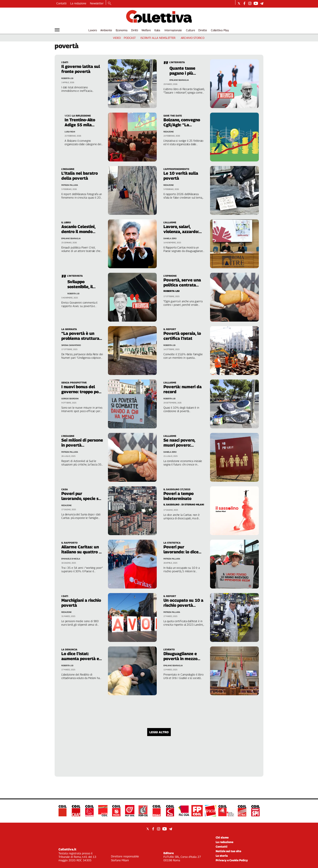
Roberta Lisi (67, 78)
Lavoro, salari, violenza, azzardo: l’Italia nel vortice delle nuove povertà (183, 234)
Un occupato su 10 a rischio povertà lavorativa (183, 605)
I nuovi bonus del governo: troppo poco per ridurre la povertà (82, 394)
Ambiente (106, 30)
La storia (222, 856)
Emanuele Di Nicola (71, 559)
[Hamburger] (57, 30)
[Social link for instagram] (250, 3)
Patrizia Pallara (70, 185)
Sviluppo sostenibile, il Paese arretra (81, 287)
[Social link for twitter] (239, 3)
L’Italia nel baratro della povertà (80, 176)
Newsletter (97, 3)
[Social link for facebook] (244, 3)
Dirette (203, 30)
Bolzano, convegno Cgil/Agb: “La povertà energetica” (183, 125)
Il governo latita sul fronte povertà (81, 69)
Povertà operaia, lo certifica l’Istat (182, 336)
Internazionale (173, 30)
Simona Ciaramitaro (71, 345)
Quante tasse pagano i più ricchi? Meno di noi (184, 76)
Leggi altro (159, 732)
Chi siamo (222, 837)
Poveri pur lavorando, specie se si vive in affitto (81, 498)
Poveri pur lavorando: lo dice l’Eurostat (181, 552)
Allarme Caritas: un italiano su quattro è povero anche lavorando (81, 554)
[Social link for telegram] (262, 3)
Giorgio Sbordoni (70, 399)
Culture (190, 30)
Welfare (146, 30)
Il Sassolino (171, 504)
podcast (130, 38)
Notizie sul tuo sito (228, 851)
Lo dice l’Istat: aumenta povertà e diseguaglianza (80, 659)
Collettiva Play (220, 30)
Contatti (61, 3)
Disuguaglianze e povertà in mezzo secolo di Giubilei (180, 659)
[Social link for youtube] (256, 3)
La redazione (78, 3)
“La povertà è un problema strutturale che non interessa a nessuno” (82, 341)
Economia (122, 30)
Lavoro (93, 30)
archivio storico (193, 38)
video (117, 38)
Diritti (135, 30)
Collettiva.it (67, 849)
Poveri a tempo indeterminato (179, 496)
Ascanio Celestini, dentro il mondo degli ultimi (78, 232)
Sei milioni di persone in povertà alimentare (82, 445)
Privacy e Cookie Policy (232, 860)
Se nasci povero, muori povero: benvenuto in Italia (182, 445)
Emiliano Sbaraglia (179, 80)
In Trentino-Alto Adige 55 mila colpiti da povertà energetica (82, 127)
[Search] (110, 4)
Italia (157, 30)
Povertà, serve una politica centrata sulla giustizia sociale (184, 285)
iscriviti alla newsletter (158, 38)
